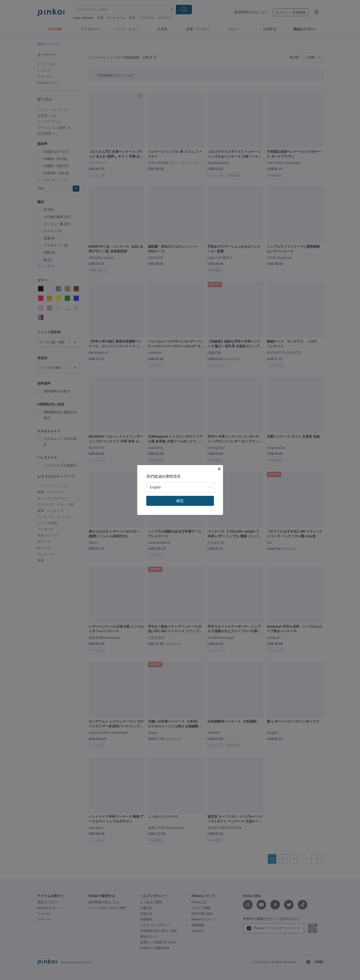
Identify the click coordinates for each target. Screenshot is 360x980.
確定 (180, 501)
